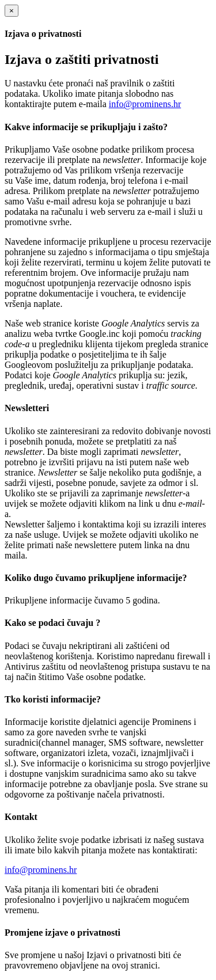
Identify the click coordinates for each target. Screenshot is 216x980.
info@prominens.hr (145, 104)
